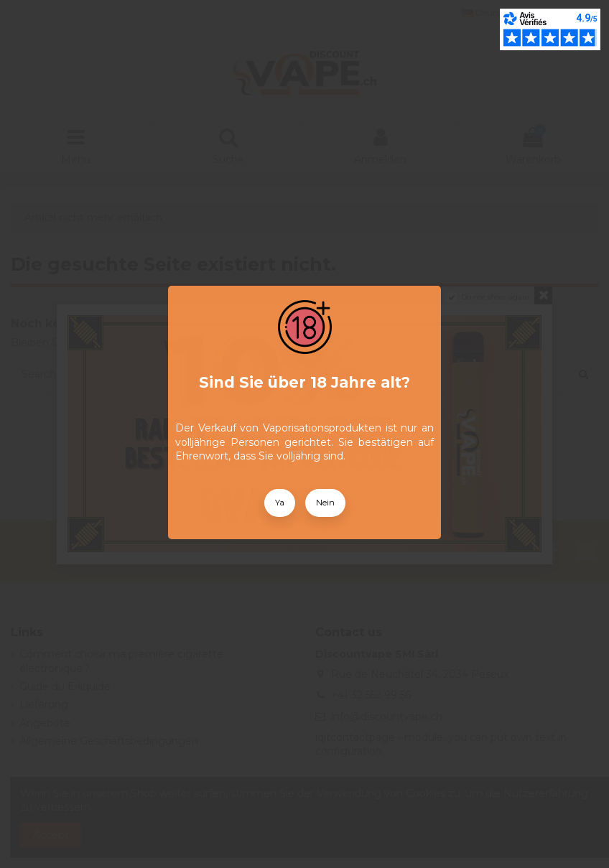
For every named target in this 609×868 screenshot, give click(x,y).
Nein (325, 503)
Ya (280, 503)
